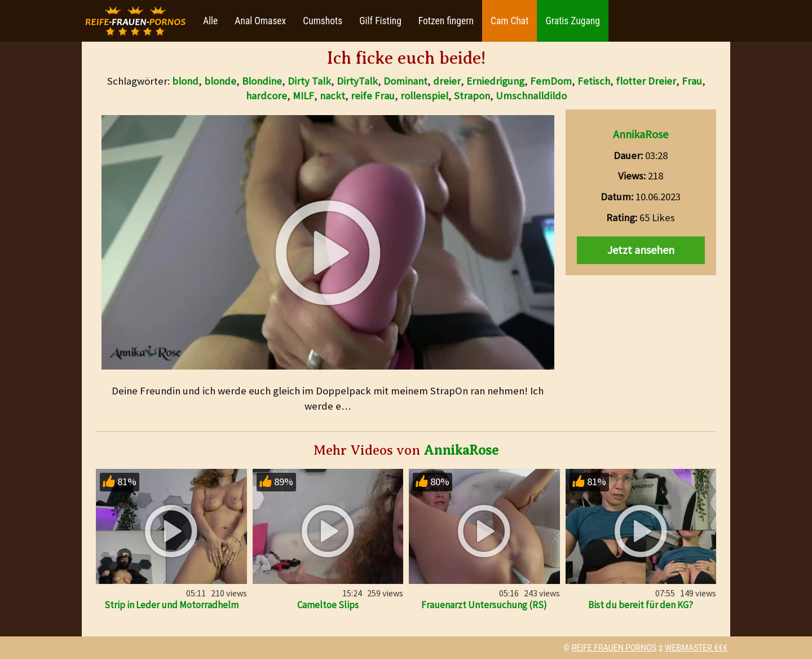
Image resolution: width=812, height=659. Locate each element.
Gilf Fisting (380, 21)
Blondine (262, 81)
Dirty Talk (309, 81)
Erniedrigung (495, 81)
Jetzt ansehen (641, 250)
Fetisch (594, 81)
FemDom (551, 81)
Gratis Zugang (572, 21)
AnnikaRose (641, 134)
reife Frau (373, 96)
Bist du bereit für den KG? (641, 605)
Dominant (405, 81)
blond (185, 81)
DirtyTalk (357, 81)
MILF (303, 96)
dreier (447, 81)
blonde (220, 81)
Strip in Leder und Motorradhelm (171, 605)
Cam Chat (509, 21)
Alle (210, 21)
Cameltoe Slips (328, 605)
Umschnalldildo (531, 96)
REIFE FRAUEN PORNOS (614, 648)
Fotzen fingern (446, 21)
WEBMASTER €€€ (696, 648)
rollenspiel (424, 96)
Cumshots (323, 21)
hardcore (266, 96)
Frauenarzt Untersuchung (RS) (484, 605)
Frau (692, 81)
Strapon (472, 96)
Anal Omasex (260, 21)
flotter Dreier (646, 81)
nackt (332, 96)
